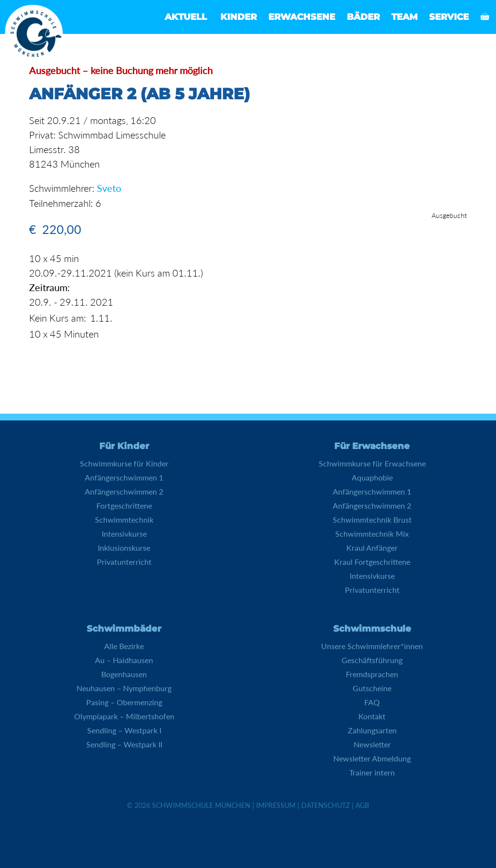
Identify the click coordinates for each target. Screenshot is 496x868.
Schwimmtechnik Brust (372, 519)
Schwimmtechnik (124, 519)
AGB (362, 805)
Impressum (276, 805)
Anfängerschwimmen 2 (124, 491)
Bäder (363, 17)
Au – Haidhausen (124, 659)
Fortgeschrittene (124, 505)
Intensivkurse (124, 533)
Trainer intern (372, 772)
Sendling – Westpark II (124, 744)
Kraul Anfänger (372, 547)
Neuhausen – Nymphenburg (124, 688)
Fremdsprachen (372, 674)
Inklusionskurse (124, 547)
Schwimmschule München (201, 805)
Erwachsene (302, 17)
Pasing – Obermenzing (124, 702)
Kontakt (372, 716)
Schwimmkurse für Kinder (124, 463)
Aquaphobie (372, 477)
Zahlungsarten (372, 730)
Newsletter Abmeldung (372, 758)
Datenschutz (325, 805)
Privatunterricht (124, 561)
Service (449, 17)
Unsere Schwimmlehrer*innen (372, 645)
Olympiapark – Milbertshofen (124, 716)
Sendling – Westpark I (124, 730)
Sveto (109, 188)
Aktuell (186, 17)
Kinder (239, 17)
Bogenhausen (124, 674)
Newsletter (372, 744)
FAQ (372, 702)
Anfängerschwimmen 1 (124, 477)
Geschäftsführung (372, 659)
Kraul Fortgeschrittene (372, 561)
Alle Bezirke (124, 645)
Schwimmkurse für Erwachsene (372, 463)
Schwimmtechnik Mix (372, 533)
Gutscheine (372, 688)
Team (404, 17)
